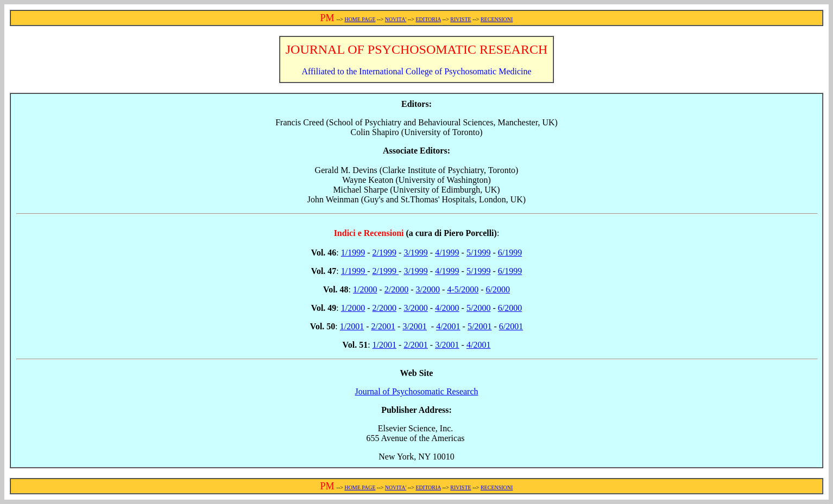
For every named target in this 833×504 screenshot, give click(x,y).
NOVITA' (396, 19)
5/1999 (478, 253)
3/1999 (415, 253)
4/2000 (447, 308)
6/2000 (497, 289)
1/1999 (353, 253)
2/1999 (384, 253)
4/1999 (447, 253)
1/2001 (352, 326)
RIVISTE (460, 19)
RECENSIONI (497, 19)
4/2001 (448, 326)
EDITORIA (428, 19)
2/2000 (396, 289)
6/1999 (510, 253)
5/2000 (478, 308)
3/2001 (414, 326)
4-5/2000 (463, 289)
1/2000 (365, 289)
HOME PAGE (360, 19)
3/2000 (428, 289)
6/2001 (511, 326)
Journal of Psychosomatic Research (416, 391)
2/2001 (383, 326)
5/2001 (479, 326)
